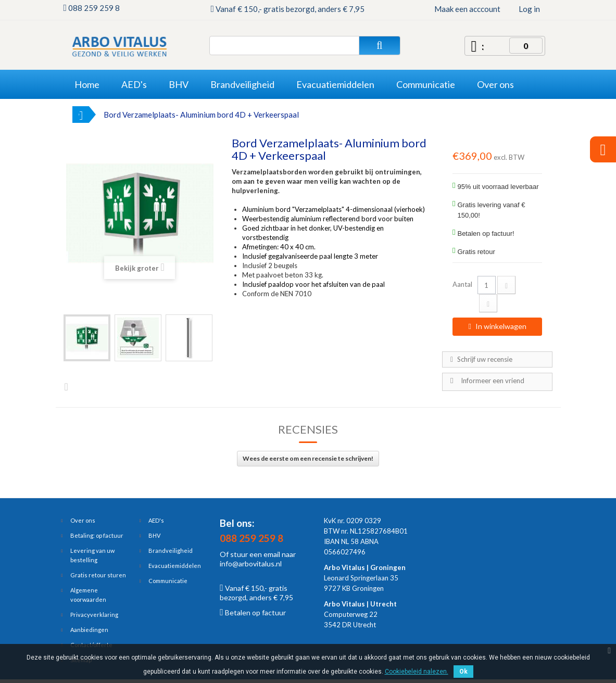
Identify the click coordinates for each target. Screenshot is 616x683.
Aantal (462, 284)
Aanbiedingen (89, 630)
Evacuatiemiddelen (175, 566)
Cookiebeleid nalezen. (417, 672)
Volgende (69, 386)
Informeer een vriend (493, 381)
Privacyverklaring (94, 615)
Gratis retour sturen (98, 575)
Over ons (83, 520)
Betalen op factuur (253, 612)
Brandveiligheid (171, 551)
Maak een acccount (467, 9)
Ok (463, 672)
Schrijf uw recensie (484, 359)
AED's (156, 520)
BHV (154, 535)
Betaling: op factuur (97, 535)
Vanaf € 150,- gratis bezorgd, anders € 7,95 (256, 593)
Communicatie (168, 581)
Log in (529, 9)
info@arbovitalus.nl (251, 564)
